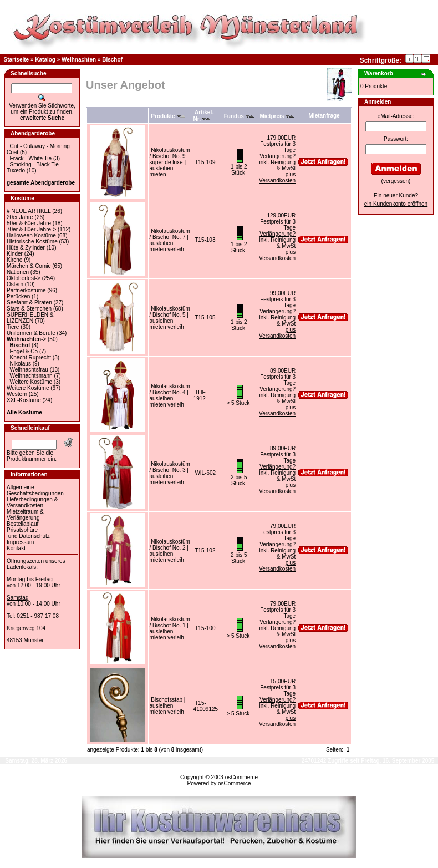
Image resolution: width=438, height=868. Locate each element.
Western (17, 394)
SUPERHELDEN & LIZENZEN (30, 318)
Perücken (18, 296)
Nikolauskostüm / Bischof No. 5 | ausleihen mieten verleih (170, 318)
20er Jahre (20, 217)
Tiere (13, 327)
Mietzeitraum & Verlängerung (25, 515)
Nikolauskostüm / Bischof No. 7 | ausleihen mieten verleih (170, 240)
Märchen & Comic (29, 266)
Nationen (18, 272)
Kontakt (16, 548)
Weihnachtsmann (31, 376)
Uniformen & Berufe (31, 333)
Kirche (14, 260)
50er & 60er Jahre (29, 223)
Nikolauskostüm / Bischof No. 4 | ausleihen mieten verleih (170, 395)
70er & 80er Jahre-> (31, 229)
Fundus (239, 116)
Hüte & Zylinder (26, 248)
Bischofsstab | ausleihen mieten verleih (168, 706)
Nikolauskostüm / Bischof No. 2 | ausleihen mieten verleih (170, 551)
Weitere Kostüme (31, 382)
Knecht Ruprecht (31, 357)
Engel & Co (24, 351)
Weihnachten (79, 60)
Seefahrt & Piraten (29, 303)
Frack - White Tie (31, 158)
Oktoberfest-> (24, 278)
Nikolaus (21, 364)
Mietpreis (277, 116)
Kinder (15, 254)
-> (26, 339)
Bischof (112, 60)
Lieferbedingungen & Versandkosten (32, 502)
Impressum (20, 542)
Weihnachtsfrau (29, 370)
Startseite (17, 60)
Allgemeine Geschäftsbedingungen (35, 490)
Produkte (168, 116)
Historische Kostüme (32, 242)
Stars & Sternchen (29, 309)
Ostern (15, 284)
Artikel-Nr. (204, 116)
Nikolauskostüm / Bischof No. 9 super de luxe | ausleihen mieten (170, 162)
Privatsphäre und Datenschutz (28, 533)
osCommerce (241, 777)
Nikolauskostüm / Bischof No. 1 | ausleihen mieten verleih (170, 628)
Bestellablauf (22, 524)
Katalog (45, 60)
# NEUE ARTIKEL (29, 211)
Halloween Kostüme (31, 235)
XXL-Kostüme (24, 400)
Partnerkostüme (26, 290)
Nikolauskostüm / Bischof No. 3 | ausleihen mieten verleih (170, 473)
